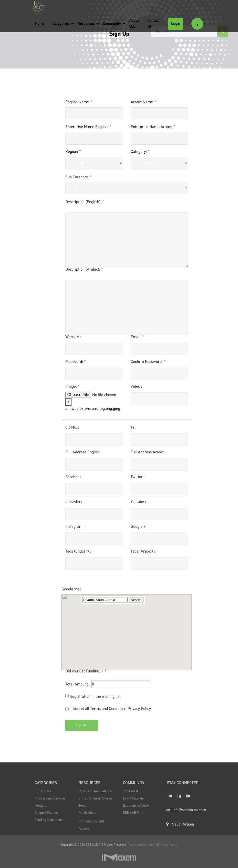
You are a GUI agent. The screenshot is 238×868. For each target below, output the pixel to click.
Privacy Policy (139, 713)
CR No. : (72, 432)
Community (112, 24)
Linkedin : (74, 506)
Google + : (139, 531)
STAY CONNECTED (183, 793)
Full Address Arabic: (148, 456)
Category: (140, 152)
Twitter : (138, 481)
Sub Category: (78, 181)
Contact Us (153, 24)
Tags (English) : (78, 556)
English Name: (79, 102)
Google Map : (73, 652)
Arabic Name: (144, 102)
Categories (61, 24)
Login (176, 24)
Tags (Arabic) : (143, 556)
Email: (137, 341)
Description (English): (85, 206)
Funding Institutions (49, 829)
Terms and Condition (108, 713)
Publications (87, 822)
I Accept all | (108, 714)
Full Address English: (83, 456)
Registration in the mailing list (95, 701)
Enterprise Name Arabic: (153, 127)
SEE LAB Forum (135, 822)
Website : (73, 341)
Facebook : (74, 481)
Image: (72, 391)
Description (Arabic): (84, 273)
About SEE (134, 24)
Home (40, 24)
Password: (75, 366)
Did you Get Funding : (83, 676)
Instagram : (75, 531)
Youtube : (138, 506)
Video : (136, 391)
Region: (73, 152)
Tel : (134, 432)
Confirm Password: (148, 366)
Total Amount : (78, 689)
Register (82, 733)
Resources (86, 24)
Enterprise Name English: (88, 127)
